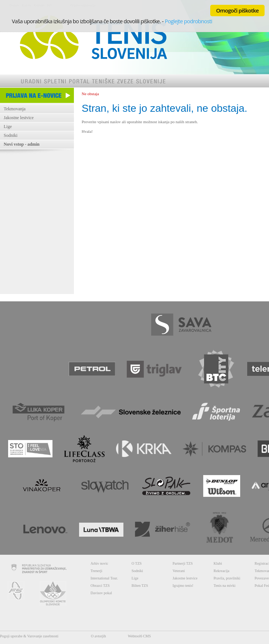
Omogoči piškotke (237, 10)
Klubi (218, 563)
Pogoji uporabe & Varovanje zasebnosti (29, 636)
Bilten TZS (140, 586)
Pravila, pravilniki (227, 578)
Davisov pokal (101, 593)
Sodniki (11, 135)
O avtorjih (98, 636)
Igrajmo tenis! (183, 586)
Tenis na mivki (224, 586)
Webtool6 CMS (139, 636)
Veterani (179, 571)
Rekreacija (222, 571)
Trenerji (96, 571)
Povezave (262, 578)
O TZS (137, 563)
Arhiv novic (99, 563)
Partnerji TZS (183, 563)
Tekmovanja (15, 109)
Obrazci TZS (100, 586)
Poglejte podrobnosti (188, 21)
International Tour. (104, 578)
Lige (8, 127)
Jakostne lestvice (19, 118)
